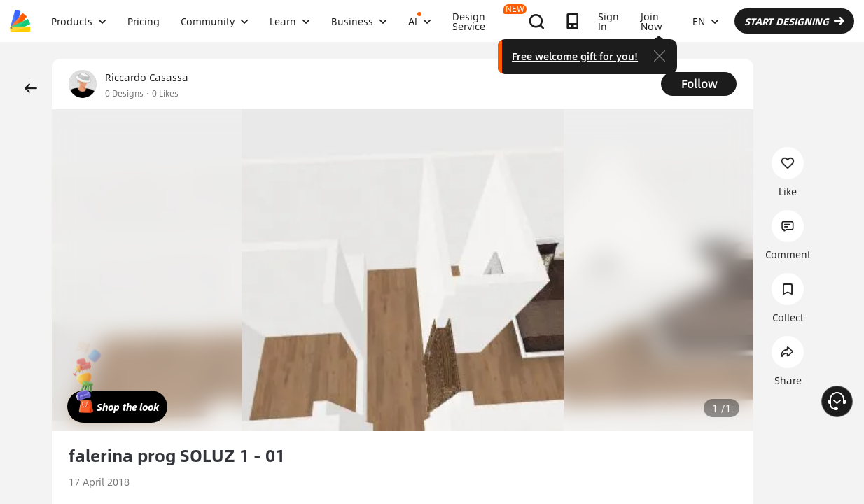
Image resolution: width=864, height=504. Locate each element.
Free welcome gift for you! (575, 56)
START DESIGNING (794, 21)
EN (706, 21)
